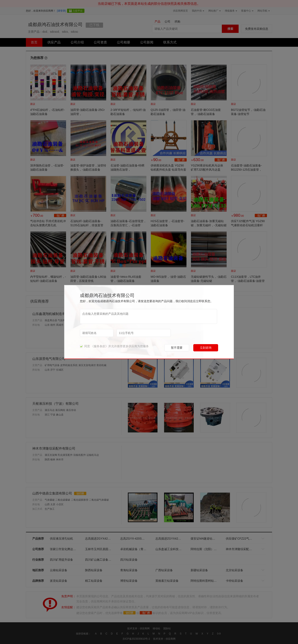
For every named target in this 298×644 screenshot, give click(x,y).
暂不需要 (177, 348)
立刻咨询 (206, 348)
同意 (85, 346)
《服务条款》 (100, 346)
